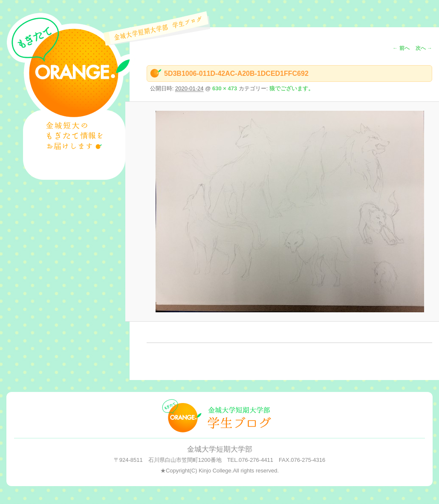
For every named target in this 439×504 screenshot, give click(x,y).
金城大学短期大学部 (220, 449)
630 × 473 (225, 88)
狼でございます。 (292, 88)
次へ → (424, 48)
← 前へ (401, 48)
